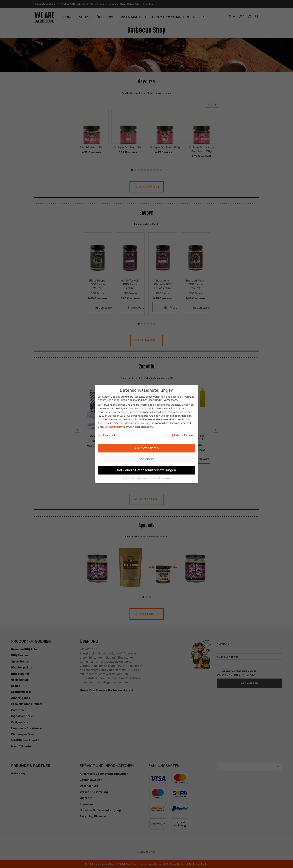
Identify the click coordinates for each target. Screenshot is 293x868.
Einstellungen (113, 427)
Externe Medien (181, 435)
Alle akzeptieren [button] (147, 448)
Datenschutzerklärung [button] (149, 478)
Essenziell (106, 435)
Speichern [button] (146, 459)
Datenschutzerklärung (136, 423)
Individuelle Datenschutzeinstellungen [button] (146, 470)
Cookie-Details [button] (130, 478)
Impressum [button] (165, 478)
